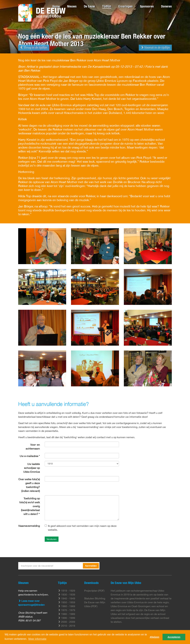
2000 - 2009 (66, 622)
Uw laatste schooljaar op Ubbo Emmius (32, 468)
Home (56, 6)
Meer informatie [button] (37, 639)
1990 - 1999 (66, 618)
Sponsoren (147, 6)
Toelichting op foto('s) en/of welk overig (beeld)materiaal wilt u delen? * (30, 506)
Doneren (166, 6)
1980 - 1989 (66, 614)
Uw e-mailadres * (30, 456)
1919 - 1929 (66, 591)
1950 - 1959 (66, 602)
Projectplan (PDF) (94, 591)
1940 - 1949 (66, 598)
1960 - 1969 (66, 606)
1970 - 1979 (66, 610)
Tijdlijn (107, 6)
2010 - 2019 (66, 626)
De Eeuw (89, 6)
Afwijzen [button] (154, 637)
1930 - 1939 (66, 594)
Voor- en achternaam (33, 447)
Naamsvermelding (29, 526)
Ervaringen (126, 6)
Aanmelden (91, 566)
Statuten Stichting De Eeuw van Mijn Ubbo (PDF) (95, 602)
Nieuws (72, 6)
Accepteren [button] (174, 637)
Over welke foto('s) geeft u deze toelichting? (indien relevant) (29, 485)
